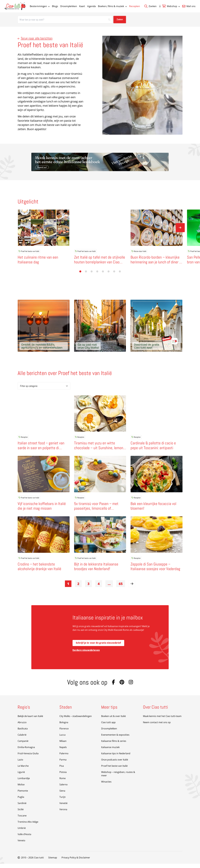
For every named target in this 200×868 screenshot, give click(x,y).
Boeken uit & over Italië (113, 720)
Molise (21, 789)
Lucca (62, 739)
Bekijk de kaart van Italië (30, 720)
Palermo (64, 758)
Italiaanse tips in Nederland (116, 758)
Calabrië (22, 739)
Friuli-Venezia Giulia (28, 758)
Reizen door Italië (139, 251)
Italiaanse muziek (110, 751)
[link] (132, 588)
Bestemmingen (40, 6)
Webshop (173, 6)
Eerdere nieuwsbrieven (86, 654)
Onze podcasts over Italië (115, 764)
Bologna (64, 727)
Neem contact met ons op (157, 727)
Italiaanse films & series (114, 745)
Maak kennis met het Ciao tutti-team (162, 720)
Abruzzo (22, 727)
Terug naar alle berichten (35, 38)
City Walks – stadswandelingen (76, 720)
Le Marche (23, 770)
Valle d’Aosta (24, 838)
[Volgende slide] (180, 228)
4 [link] (99, 588)
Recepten (135, 6)
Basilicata (23, 733)
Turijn (63, 801)
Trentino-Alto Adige (28, 826)
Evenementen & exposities (115, 739)
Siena (62, 795)
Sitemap (53, 862)
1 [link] (68, 588)
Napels (63, 751)
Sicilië (21, 814)
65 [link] (121, 588)
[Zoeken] (65, 20)
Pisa (62, 770)
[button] (80, 271)
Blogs (55, 6)
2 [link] (78, 588)
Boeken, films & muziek (112, 6)
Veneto (21, 845)
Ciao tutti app (108, 727)
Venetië (63, 807)
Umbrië (22, 832)
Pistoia (63, 776)
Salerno (64, 789)
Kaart (82, 6)
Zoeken (150, 6)
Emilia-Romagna (26, 751)
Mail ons (189, 6)
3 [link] (88, 588)
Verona (63, 814)
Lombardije (24, 783)
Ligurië (21, 776)
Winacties (106, 786)
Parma (63, 764)
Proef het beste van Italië (29, 251)
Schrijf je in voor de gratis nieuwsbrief (98, 647)
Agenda (91, 6)
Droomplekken (69, 6)
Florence (64, 733)
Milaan (63, 745)
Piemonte (23, 795)
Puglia (21, 801)
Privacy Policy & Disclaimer (76, 862)
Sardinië (22, 807)
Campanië (23, 745)
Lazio (20, 764)
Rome (63, 783)
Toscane (22, 820)
